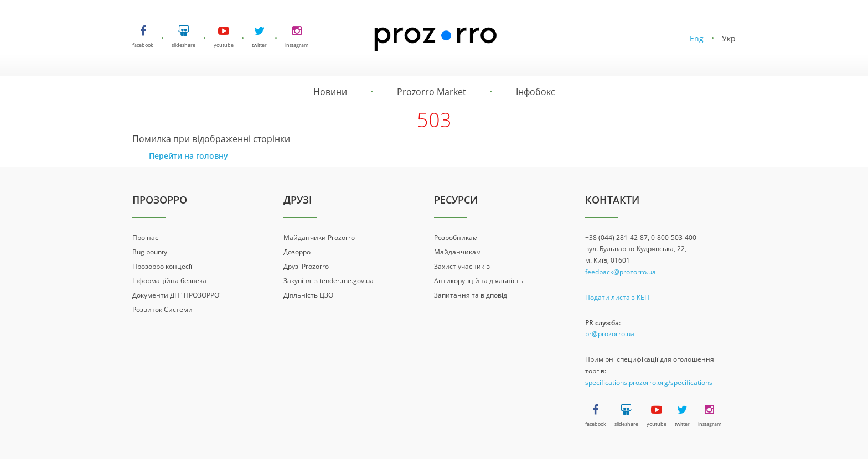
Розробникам (456, 238)
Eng (697, 38)
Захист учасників (462, 266)
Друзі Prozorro (306, 266)
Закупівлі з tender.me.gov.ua (329, 281)
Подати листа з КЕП (617, 297)
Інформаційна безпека (169, 281)
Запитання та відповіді (471, 295)
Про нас (145, 238)
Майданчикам (458, 252)
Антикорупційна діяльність (479, 281)
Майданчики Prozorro (319, 238)
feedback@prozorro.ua (621, 272)
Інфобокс (536, 92)
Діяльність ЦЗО (308, 295)
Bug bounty (150, 252)
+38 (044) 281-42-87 (616, 238)
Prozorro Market (432, 92)
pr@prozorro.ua (610, 334)
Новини (330, 92)
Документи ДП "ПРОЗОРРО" (177, 295)
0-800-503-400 (674, 238)
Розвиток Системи (162, 309)
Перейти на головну (188, 156)
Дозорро (297, 252)
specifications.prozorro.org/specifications (649, 382)
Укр (729, 38)
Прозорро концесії (162, 266)
